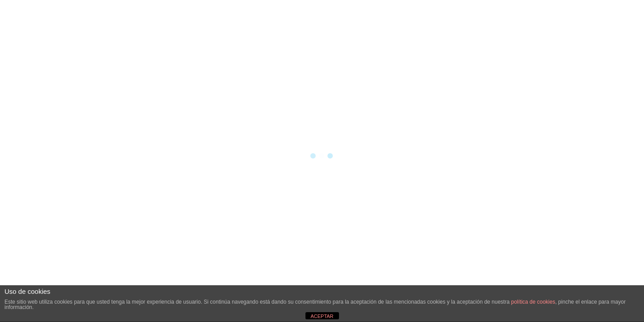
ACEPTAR (322, 316)
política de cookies (533, 302)
